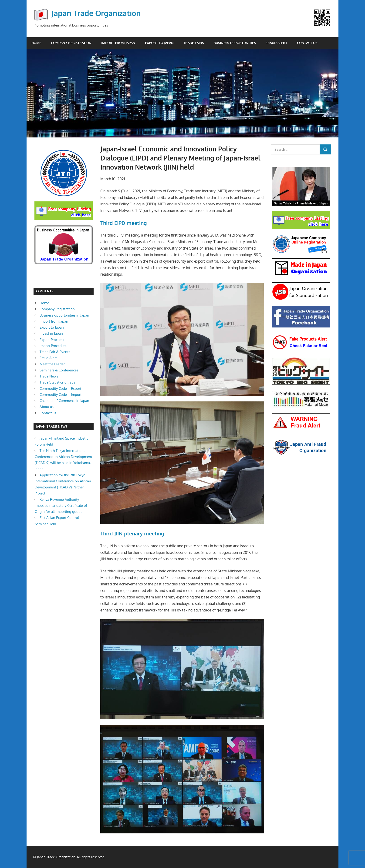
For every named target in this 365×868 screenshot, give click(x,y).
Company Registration (71, 43)
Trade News (49, 376)
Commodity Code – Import (61, 395)
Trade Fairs (194, 43)
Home (36, 43)
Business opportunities (235, 43)
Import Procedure (53, 346)
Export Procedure (53, 340)
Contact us (307, 43)
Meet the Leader (52, 364)
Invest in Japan (51, 333)
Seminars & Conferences (59, 370)
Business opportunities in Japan (64, 315)
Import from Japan (118, 43)
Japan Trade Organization (96, 13)
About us (47, 407)
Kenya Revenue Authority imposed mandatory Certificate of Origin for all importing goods (61, 506)
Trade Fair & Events (55, 352)
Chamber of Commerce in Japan (64, 401)
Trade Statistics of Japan (59, 382)
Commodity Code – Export (60, 389)
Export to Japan (159, 43)
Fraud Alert (276, 43)
